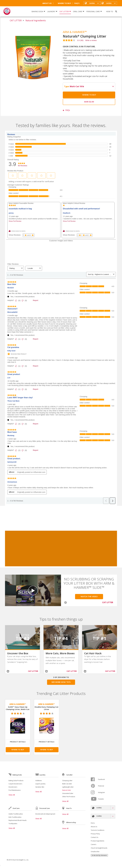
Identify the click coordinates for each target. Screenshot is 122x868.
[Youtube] (94, 799)
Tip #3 (23, 638)
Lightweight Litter (68, 787)
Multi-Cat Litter (67, 784)
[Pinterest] (94, 786)
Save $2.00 (89, 102)
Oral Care (79, 11)
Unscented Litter (68, 793)
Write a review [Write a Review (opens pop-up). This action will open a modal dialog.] (91, 40)
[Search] (116, 12)
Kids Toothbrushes (15, 817)
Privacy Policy (95, 834)
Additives (39, 781)
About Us (47, 3)
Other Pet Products (69, 797)
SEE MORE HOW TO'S (61, 682)
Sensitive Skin (40, 787)
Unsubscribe (95, 852)
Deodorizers (13, 787)
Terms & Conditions (98, 830)
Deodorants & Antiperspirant (45, 814)
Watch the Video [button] (89, 597)
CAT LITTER (16, 20)
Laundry (52, 11)
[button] (109, 3)
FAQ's (77, 3)
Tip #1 (99, 638)
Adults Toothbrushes (16, 814)
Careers (93, 844)
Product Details (18, 742)
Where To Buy (63, 3)
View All (12, 795)
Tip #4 (61, 638)
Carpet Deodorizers (15, 784)
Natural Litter (67, 790)
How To (110, 11)
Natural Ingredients (36, 20)
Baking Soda (38, 11)
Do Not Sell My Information (99, 855)
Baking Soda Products (16, 781)
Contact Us (94, 837)
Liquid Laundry (40, 784)
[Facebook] (94, 779)
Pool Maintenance (15, 790)
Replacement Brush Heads (18, 820)
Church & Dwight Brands (99, 848)
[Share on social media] (9, 671)
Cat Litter (65, 11)
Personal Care (94, 11)
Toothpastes (13, 824)
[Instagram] (94, 792)
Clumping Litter (67, 781)
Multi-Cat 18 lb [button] (89, 86)
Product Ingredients (97, 841)
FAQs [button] (66, 110)
